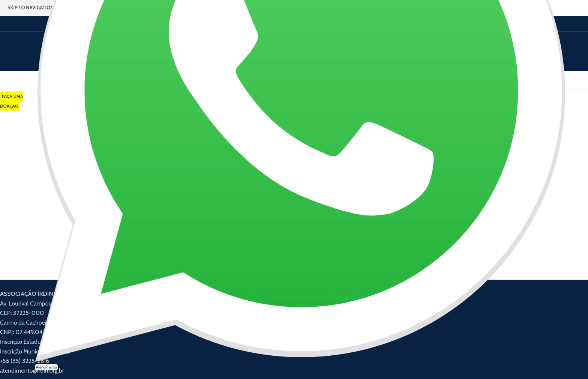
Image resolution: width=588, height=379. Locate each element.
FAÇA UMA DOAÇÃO (12, 101)
